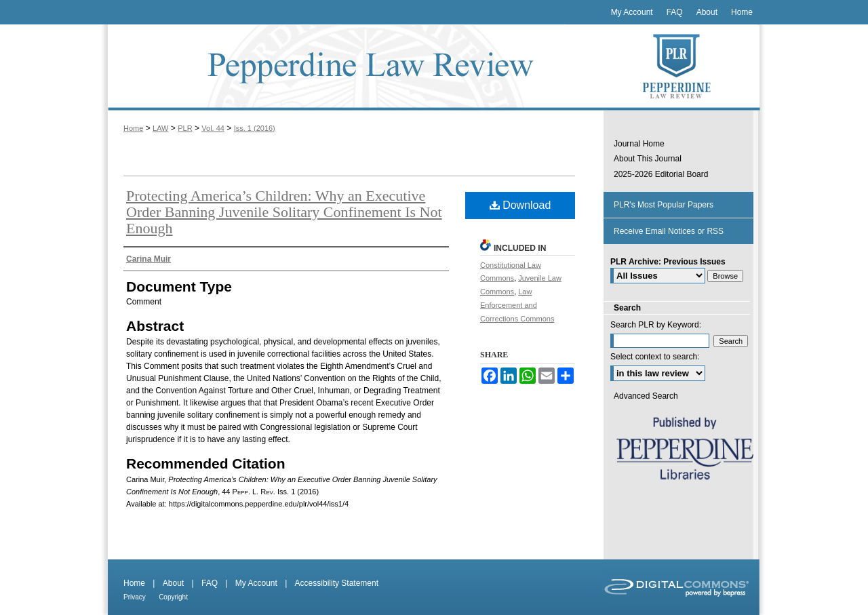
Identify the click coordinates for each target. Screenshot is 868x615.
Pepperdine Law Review (353, 67)
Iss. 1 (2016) (255, 128)
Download (520, 205)
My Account (256, 583)
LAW (160, 128)
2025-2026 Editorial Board (661, 174)
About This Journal (648, 159)
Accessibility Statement (337, 583)
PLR (185, 128)
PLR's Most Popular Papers (664, 205)
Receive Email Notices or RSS (669, 231)
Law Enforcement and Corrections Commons (517, 305)
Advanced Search (646, 396)
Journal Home (639, 144)
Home (133, 128)
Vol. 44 (213, 128)
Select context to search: (655, 357)
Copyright (173, 597)
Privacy (135, 597)
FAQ (210, 583)
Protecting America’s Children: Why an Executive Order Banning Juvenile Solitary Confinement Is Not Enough (284, 212)
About (173, 583)
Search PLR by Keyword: (656, 325)
